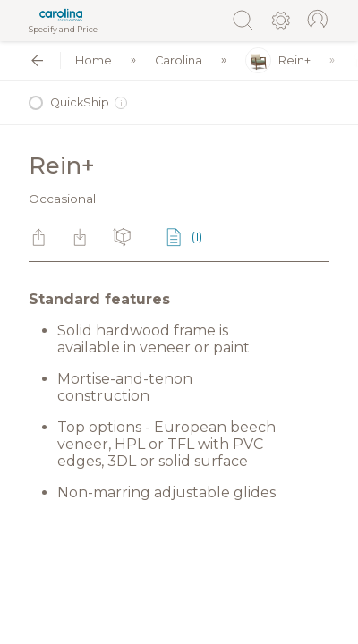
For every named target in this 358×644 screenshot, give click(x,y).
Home (94, 60)
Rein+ (278, 60)
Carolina (179, 60)
